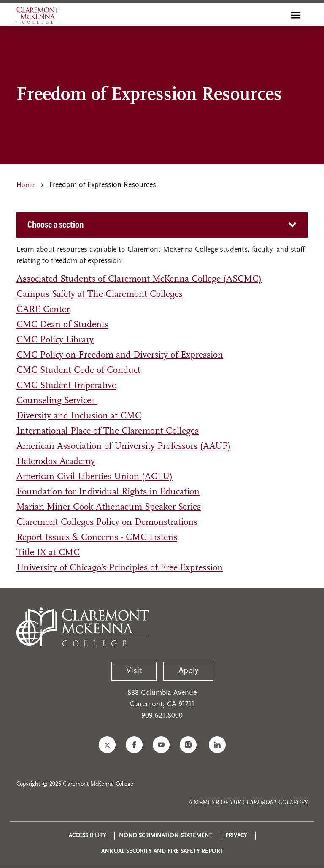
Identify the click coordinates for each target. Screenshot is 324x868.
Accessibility (88, 836)
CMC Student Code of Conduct (78, 370)
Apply (188, 671)
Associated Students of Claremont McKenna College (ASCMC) (139, 279)
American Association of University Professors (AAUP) (124, 446)
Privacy (236, 836)
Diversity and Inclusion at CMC (79, 416)
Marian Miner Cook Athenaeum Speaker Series (109, 507)
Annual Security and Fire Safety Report (162, 851)
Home (26, 185)
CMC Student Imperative (66, 386)
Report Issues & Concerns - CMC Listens (97, 538)
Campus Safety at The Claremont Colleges (100, 294)
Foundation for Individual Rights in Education (108, 492)
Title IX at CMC (48, 553)
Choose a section (55, 225)
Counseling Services (57, 401)
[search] (278, 15)
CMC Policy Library (55, 340)
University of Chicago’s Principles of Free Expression (120, 568)
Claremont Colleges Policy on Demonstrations (107, 522)
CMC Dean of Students (62, 325)
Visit (134, 671)
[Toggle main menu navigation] (296, 15)
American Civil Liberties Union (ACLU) (94, 477)
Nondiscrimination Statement (166, 836)
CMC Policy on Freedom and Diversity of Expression (120, 355)
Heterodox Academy (56, 462)
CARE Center (43, 310)
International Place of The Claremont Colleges (108, 431)
